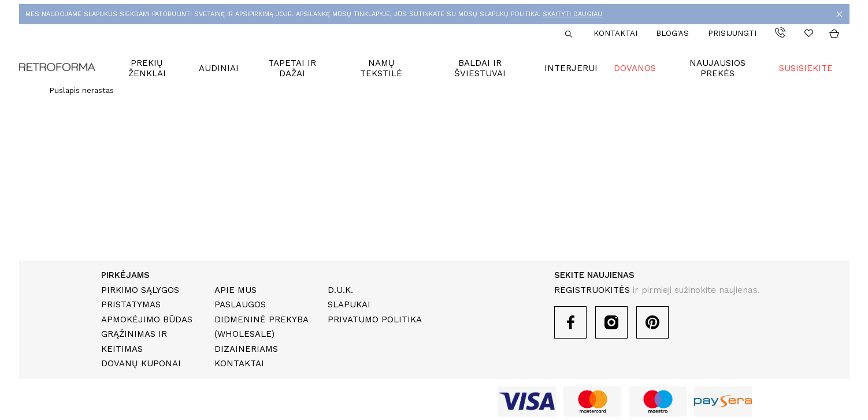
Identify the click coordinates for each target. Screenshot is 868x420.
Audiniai (219, 68)
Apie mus (235, 290)
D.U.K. (340, 290)
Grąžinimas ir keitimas (134, 341)
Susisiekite (806, 68)
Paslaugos (240, 304)
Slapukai (349, 304)
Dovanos (635, 68)
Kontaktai (615, 33)
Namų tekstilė (381, 68)
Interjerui (571, 68)
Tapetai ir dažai (292, 68)
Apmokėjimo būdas (147, 319)
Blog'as (672, 33)
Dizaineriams (246, 349)
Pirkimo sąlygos (140, 290)
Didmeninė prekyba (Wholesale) (261, 327)
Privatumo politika (375, 319)
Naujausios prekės (717, 68)
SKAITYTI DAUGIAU (572, 14)
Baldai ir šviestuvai (480, 68)
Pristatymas (131, 304)
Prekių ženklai (147, 68)
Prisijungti (732, 33)
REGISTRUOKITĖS (592, 290)
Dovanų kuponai (141, 363)
